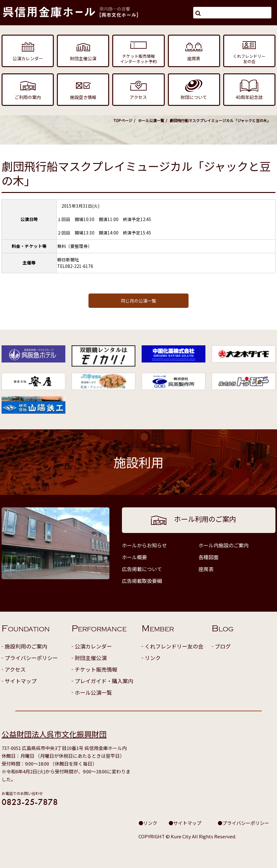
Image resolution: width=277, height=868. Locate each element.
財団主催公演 (91, 658)
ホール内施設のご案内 (224, 545)
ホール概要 (134, 557)
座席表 (206, 569)
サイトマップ (21, 681)
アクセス (15, 669)
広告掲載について (142, 569)
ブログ (223, 646)
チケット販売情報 (96, 669)
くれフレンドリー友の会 (174, 646)
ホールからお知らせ (144, 545)
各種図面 (209, 557)
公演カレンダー (93, 646)
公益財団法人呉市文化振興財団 (54, 734)
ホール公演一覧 (151, 120)
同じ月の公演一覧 (138, 301)
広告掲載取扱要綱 (142, 581)
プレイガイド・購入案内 (104, 681)
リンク (153, 658)
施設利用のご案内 (26, 646)
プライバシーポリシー (31, 658)
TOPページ (123, 120)
